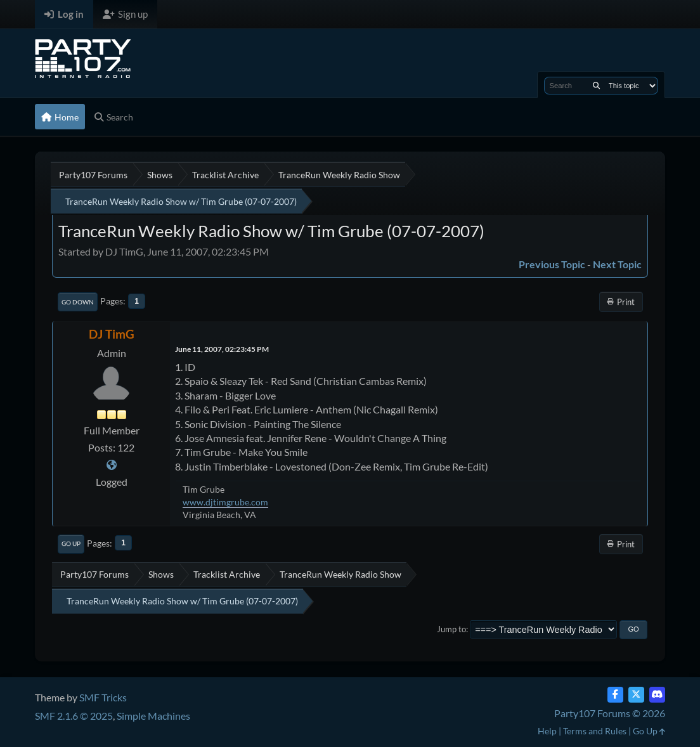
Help (547, 731)
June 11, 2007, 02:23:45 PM (222, 349)
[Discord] (657, 695)
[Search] (596, 86)
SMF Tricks (103, 697)
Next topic (617, 264)
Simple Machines (153, 716)
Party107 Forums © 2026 (610, 713)
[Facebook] (615, 695)
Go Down (78, 302)
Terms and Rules (595, 731)
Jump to (451, 629)
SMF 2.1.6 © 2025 (74, 716)
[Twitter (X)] (636, 695)
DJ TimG (112, 334)
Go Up (71, 543)
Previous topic (552, 264)
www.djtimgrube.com (225, 502)
